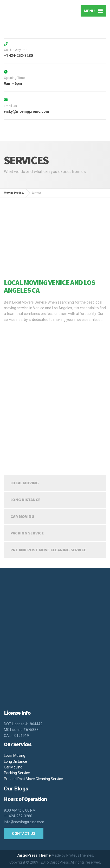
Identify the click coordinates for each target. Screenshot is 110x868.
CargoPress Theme (34, 855)
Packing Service (27, 533)
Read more (14, 330)
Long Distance (25, 500)
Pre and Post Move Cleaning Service (48, 550)
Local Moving (25, 483)
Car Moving (22, 516)
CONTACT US (24, 834)
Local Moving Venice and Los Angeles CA (50, 286)
